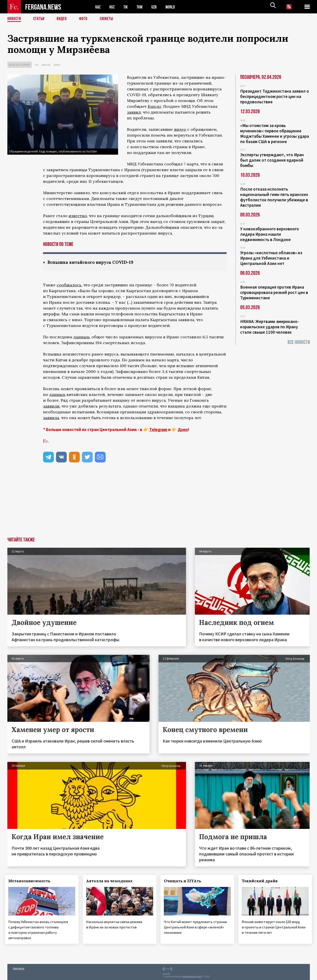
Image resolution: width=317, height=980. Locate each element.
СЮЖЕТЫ (109, 19)
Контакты (19, 967)
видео (180, 129)
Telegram (158, 430)
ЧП (37, 65)
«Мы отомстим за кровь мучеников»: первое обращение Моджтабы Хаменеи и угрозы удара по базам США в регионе (275, 133)
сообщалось (69, 285)
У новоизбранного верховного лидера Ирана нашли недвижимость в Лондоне (270, 234)
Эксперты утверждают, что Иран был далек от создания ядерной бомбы (272, 160)
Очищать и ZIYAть (185, 881)
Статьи (40, 19)
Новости (15, 19)
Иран (57, 65)
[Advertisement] (158, 504)
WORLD (174, 7)
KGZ (113, 7)
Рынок (46, 65)
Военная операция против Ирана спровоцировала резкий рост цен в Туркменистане (274, 292)
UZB (157, 7)
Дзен (183, 430)
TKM (142, 7)
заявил (134, 112)
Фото (85, 19)
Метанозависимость (32, 881)
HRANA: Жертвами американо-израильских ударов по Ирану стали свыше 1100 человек (270, 327)
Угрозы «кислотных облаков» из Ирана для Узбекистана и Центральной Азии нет (271, 258)
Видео (63, 19)
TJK (127, 7)
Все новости (299, 342)
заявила (51, 418)
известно (78, 216)
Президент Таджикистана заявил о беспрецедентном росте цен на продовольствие (275, 96)
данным (81, 337)
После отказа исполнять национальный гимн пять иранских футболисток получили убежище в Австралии (274, 197)
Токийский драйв (262, 881)
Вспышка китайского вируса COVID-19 (93, 262)
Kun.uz (154, 106)
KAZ (98, 7)
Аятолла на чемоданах (112, 881)
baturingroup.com (192, 975)
